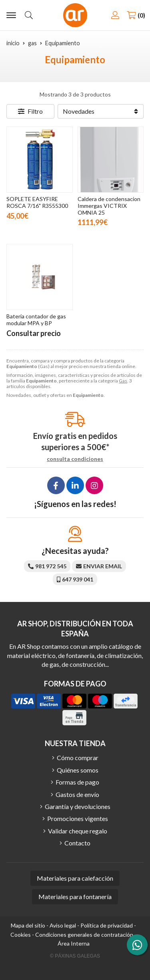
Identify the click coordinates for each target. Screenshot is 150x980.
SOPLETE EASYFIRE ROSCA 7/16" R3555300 (37, 202)
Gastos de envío (77, 794)
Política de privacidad (107, 925)
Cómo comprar (78, 758)
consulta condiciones (75, 459)
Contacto (77, 843)
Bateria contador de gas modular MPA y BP (36, 320)
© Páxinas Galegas (75, 956)
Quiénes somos (78, 770)
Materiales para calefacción (75, 878)
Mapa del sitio (28, 925)
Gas (123, 381)
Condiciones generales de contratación (84, 935)
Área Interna (74, 943)
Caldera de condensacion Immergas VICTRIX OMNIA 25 (109, 206)
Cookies (21, 935)
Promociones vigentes (78, 818)
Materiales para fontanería (75, 896)
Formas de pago (77, 782)
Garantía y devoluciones (78, 806)
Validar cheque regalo (78, 831)
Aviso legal (63, 925)
